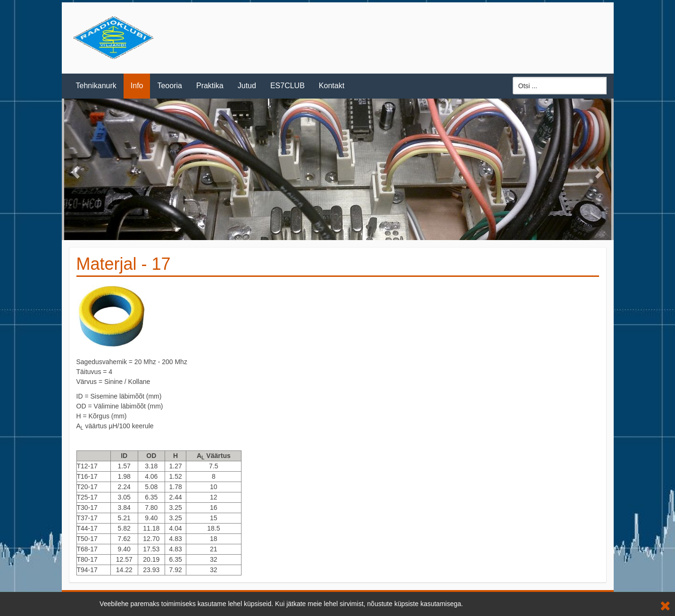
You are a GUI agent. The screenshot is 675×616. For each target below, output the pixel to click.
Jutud (247, 86)
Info (137, 86)
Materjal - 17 (124, 264)
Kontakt (332, 86)
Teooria (169, 86)
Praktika (210, 86)
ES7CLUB (287, 86)
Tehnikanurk (96, 86)
